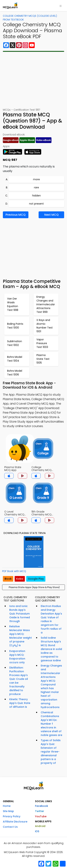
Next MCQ (51, 215)
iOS (37, 831)
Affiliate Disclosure (15, 822)
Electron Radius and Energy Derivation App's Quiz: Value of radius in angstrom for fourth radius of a (51, 619)
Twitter (40, 811)
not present (36, 204)
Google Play (36, 579)
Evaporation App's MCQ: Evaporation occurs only (17, 657)
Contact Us (10, 827)
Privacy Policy (12, 816)
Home (7, 806)
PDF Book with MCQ (14, 571)
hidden (36, 196)
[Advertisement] (33, 80)
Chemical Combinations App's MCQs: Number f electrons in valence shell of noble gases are (51, 724)
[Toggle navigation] (61, 6)
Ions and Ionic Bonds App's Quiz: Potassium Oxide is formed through (20, 614)
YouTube (41, 816)
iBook (8, 579)
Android (40, 826)
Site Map (8, 811)
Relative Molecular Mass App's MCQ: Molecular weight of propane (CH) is (21, 636)
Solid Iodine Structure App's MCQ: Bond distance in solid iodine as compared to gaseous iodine (51, 649)
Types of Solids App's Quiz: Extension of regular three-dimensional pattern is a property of (51, 752)
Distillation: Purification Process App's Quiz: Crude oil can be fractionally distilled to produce (19, 681)
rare (36, 187)
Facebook (42, 806)
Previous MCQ (16, 215)
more (36, 179)
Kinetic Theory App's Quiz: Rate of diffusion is (20, 703)
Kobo (20, 579)
